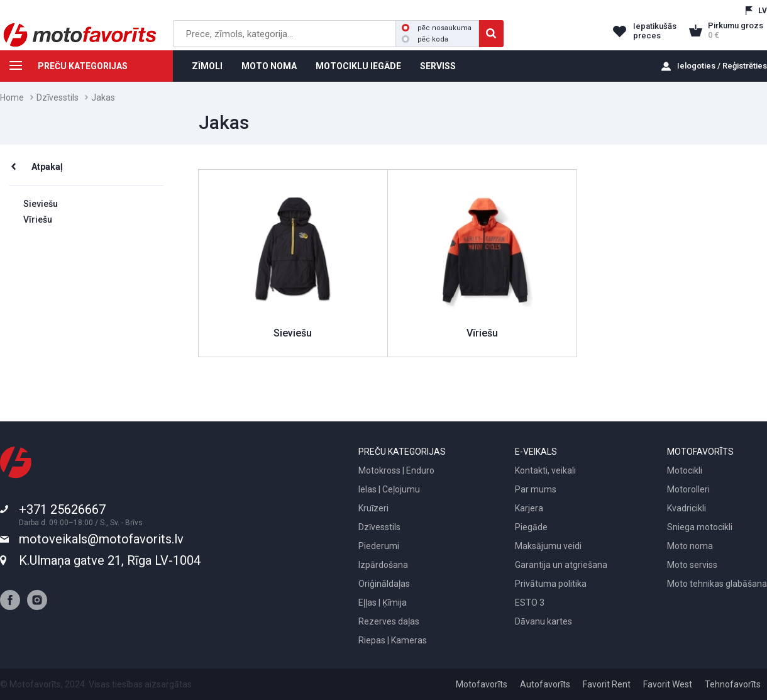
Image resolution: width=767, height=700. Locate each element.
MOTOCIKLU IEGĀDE (358, 66)
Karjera (529, 508)
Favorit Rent (607, 684)
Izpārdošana (383, 565)
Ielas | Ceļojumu (389, 489)
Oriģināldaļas (384, 584)
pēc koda (425, 39)
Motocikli (685, 470)
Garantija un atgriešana (561, 565)
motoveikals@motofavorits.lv (101, 539)
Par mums (536, 489)
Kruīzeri (373, 508)
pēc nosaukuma (437, 28)
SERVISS (438, 66)
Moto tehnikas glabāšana (717, 584)
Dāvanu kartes (544, 621)
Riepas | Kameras (393, 640)
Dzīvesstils (58, 97)
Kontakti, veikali (545, 470)
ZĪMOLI (207, 66)
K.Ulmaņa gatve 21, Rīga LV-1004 (110, 560)
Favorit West (668, 684)
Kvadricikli (687, 508)
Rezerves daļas (389, 621)
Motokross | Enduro (396, 470)
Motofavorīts (482, 684)
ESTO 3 (530, 603)
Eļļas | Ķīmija (383, 603)
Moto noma (690, 546)
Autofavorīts (545, 684)
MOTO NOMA (269, 66)
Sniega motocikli (700, 527)
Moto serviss (692, 565)
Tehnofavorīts (733, 684)
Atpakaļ (47, 167)
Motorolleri (688, 489)
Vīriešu (38, 219)
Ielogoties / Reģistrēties (722, 66)
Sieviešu (41, 204)
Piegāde (531, 527)
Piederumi (379, 546)
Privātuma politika (551, 584)
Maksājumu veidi (548, 546)
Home (12, 97)
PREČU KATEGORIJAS (64, 68)
